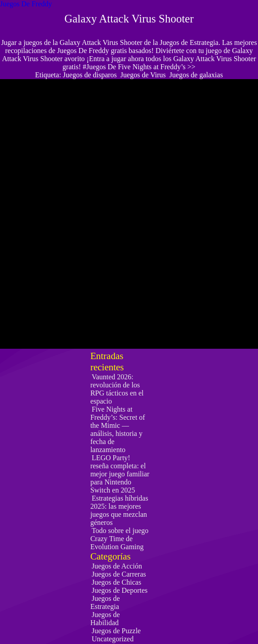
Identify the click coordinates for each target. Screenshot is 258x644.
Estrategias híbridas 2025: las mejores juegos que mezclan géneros (119, 510)
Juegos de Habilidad (105, 619)
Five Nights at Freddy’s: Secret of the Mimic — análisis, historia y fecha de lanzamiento (118, 429)
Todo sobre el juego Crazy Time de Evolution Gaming (119, 539)
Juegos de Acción (117, 566)
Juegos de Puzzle (116, 631)
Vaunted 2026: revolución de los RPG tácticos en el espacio (117, 389)
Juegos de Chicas (116, 582)
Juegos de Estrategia (105, 602)
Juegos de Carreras (119, 574)
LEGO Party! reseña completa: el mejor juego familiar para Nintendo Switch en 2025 (120, 474)
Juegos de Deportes (120, 590)
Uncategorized (113, 639)
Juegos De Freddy (26, 4)
